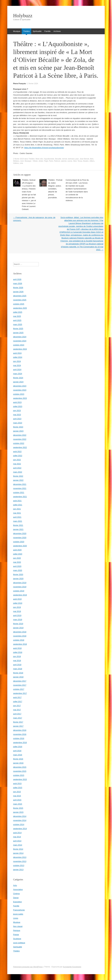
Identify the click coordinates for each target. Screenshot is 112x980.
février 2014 (18, 849)
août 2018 (17, 648)
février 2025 (18, 329)
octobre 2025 (19, 304)
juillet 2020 (18, 554)
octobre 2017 (19, 689)
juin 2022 (17, 460)
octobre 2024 (19, 345)
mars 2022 (18, 472)
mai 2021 (17, 513)
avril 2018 (17, 665)
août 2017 (17, 697)
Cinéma (16, 894)
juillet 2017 (18, 702)
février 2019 (18, 624)
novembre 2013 (20, 861)
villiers (92, 161)
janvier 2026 (18, 292)
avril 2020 (17, 566)
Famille (48, 31)
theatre (86, 161)
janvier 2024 (18, 382)
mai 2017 (17, 710)
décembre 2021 (20, 484)
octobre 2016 (19, 738)
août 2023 (17, 402)
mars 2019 (18, 620)
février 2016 (18, 759)
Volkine (16, 163)
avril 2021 (17, 517)
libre (92, 159)
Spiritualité (37, 31)
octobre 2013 (19, 865)
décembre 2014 (20, 816)
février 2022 (18, 476)
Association (18, 889)
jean (77, 159)
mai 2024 (17, 365)
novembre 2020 (20, 538)
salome (64, 161)
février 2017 (18, 722)
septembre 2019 (20, 595)
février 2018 (18, 673)
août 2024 (17, 353)
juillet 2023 (18, 406)
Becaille (58, 159)
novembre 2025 (20, 300)
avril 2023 (17, 419)
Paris (51, 161)
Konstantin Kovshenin (72, 967)
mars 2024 (18, 374)
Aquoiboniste (49, 159)
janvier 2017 (18, 726)
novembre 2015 (20, 771)
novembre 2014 (20, 820)
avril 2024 (17, 370)
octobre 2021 (19, 492)
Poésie (16, 935)
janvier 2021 (18, 529)
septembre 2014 (20, 829)
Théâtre (26, 31)
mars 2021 (18, 521)
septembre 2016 (20, 743)
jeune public (18, 914)
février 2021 (18, 525)
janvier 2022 (18, 480)
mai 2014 (17, 837)
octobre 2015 (19, 775)
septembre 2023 (20, 398)
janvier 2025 (18, 333)
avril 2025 (17, 320)
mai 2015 (17, 796)
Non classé (18, 926)
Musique (17, 31)
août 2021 (17, 501)
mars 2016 (18, 755)
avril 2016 (17, 751)
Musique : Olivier (31, 161)
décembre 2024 (20, 337)
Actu (15, 885)
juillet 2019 (18, 603)
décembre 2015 (20, 767)
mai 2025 (17, 316)
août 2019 (17, 599)
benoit (65, 159)
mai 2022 (17, 464)
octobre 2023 (19, 394)
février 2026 (18, 288)
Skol (75, 161)
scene (70, 161)
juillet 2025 (18, 312)
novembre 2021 (20, 488)
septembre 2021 (20, 497)
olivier (41, 161)
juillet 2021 (18, 505)
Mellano (16, 161)
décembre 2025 (20, 296)
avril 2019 (17, 615)
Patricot (57, 161)
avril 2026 (17, 279)
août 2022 (17, 452)
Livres (16, 918)
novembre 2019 (20, 587)
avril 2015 (17, 800)
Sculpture (17, 939)
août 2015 (17, 783)
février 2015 (18, 808)
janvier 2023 (18, 431)
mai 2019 (17, 611)
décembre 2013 (20, 857)
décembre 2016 (20, 730)
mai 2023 (17, 415)
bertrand (71, 159)
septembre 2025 (20, 308)
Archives (57, 31)
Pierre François (19, 84)
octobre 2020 (19, 542)
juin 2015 (17, 792)
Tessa (80, 161)
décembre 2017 (20, 681)
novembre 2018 (20, 636)
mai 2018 (17, 661)
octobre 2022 (19, 443)
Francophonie (19, 910)
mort (22, 161)
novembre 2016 (20, 734)
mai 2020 (17, 562)
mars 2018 (18, 669)
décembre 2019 (20, 583)
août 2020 (17, 550)
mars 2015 (18, 804)
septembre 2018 (20, 644)
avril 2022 (17, 468)
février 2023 (18, 427)
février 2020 (18, 574)
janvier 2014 (18, 853)
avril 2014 (17, 841)
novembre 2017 (20, 685)
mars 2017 (18, 718)
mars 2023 (18, 423)
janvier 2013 (18, 870)
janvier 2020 (18, 579)
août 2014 (17, 833)
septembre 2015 (20, 779)
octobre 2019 (19, 591)
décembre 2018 (20, 632)
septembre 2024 (20, 349)
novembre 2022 (20, 439)
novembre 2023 (20, 390)
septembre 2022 (20, 447)
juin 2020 (17, 558)
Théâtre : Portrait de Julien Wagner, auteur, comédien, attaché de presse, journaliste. (55, 189)
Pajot (46, 161)
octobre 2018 (19, 640)
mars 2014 (18, 845)
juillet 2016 (18, 747)
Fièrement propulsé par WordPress (28, 967)
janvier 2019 (18, 628)
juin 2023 (17, 411)
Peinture (17, 930)
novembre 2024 (20, 341)
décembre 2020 (20, 533)
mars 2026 (18, 283)
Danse (16, 898)
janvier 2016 (18, 763)
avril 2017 (17, 714)
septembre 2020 (20, 546)
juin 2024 (17, 361)
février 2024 (18, 378)
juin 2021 (17, 509)
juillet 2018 (18, 652)
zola (21, 163)
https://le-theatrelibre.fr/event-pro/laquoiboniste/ (44, 148)
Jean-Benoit (84, 159)
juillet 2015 (18, 788)
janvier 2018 (18, 677)
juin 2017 (17, 706)
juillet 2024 (18, 357)
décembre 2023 (20, 386)
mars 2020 (18, 570)
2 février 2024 (33, 84)
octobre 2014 (19, 824)
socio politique (19, 943)
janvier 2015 (18, 812)
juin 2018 (17, 656)
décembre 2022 (20, 435)
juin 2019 (17, 607)
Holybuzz (23, 16)
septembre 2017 (20, 693)
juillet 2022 (18, 456)
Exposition (17, 902)
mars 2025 (18, 324)
